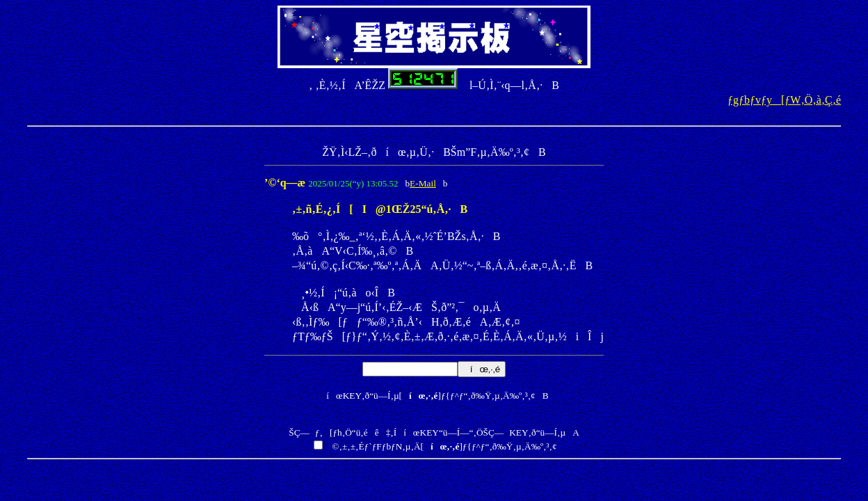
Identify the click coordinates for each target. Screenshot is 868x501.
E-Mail (423, 183)
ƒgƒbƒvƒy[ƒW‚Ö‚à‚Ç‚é (784, 100)
